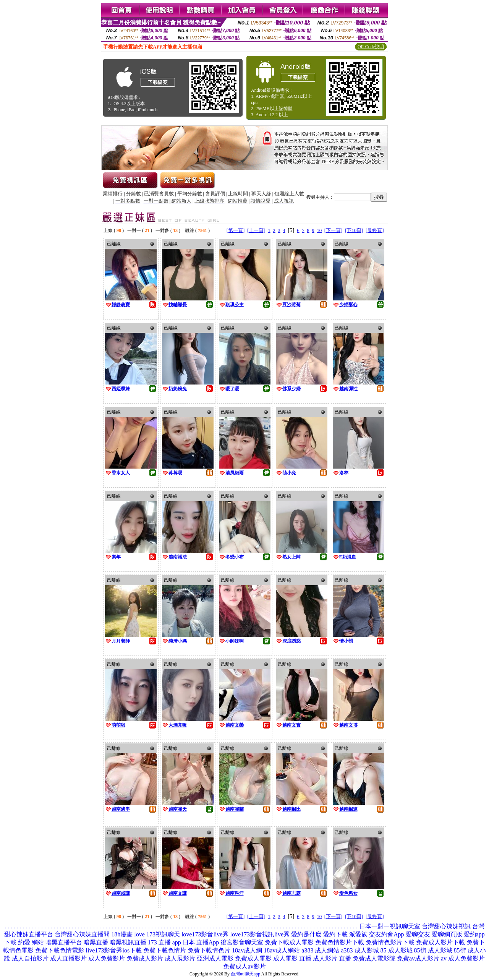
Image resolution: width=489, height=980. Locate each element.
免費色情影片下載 (340, 942)
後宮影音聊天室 (242, 942)
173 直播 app (164, 942)
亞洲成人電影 (215, 958)
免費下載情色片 (209, 950)
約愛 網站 (31, 942)
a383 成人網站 (320, 950)
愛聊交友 (418, 934)
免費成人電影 (253, 958)
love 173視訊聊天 (157, 934)
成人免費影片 (107, 958)
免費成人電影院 (374, 958)
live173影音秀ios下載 (114, 950)
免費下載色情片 (165, 950)
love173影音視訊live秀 (260, 934)
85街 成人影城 (433, 950)
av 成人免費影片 (463, 958)
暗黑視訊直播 (128, 942)
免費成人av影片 (244, 966)
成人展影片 (180, 958)
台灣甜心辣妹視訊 (446, 926)
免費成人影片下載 (440, 942)
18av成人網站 (282, 950)
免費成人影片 (145, 958)
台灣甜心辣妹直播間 (82, 934)
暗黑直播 (96, 942)
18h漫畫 (122, 934)
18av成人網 (247, 950)
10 (319, 230)
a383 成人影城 (360, 950)
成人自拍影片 (30, 958)
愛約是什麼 (306, 934)
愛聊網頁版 (447, 934)
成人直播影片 (68, 958)
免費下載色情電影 (60, 950)
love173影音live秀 (205, 934)
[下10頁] (354, 230)
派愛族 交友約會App (377, 934)
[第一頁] (236, 230)
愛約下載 (335, 934)
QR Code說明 (371, 47)
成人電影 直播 (292, 958)
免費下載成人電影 (289, 942)
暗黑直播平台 (64, 942)
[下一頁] (334, 230)
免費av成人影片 (418, 958)
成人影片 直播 (332, 958)
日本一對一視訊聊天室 (390, 926)
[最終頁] (375, 230)
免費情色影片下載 (390, 942)
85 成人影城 (397, 950)
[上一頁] (256, 230)
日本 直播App (201, 942)
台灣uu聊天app (245, 974)
